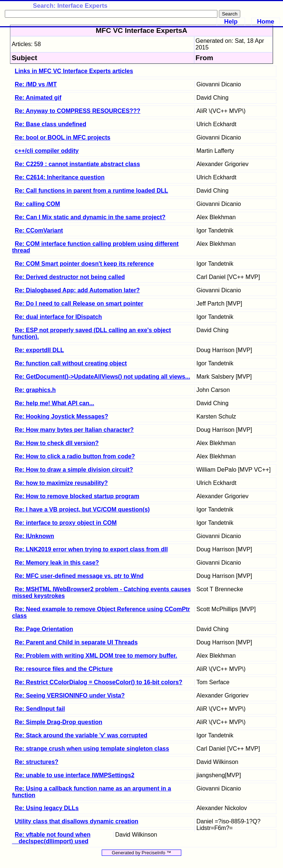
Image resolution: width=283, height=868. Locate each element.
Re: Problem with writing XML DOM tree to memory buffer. (96, 656)
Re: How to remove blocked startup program (77, 496)
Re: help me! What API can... (54, 403)
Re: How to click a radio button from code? (75, 456)
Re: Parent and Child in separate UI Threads (76, 642)
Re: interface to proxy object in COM (66, 523)
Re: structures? (36, 762)
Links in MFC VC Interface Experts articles (74, 71)
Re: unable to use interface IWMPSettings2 (75, 775)
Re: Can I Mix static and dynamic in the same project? (90, 217)
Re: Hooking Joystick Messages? (61, 416)
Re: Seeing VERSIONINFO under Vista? (70, 695)
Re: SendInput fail (40, 709)
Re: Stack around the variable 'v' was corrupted (81, 735)
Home (266, 22)
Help (231, 22)
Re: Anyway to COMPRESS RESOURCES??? (78, 111)
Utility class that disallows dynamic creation (76, 821)
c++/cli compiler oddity (47, 151)
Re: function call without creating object (71, 363)
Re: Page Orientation (44, 629)
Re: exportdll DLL (39, 350)
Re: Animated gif (38, 98)
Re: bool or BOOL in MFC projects (62, 137)
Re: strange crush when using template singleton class (92, 749)
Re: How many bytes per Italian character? (74, 430)
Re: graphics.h (35, 390)
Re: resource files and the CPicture (64, 669)
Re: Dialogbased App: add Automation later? (77, 290)
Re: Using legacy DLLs (47, 808)
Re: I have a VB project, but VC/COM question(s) (82, 509)
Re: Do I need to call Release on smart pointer (79, 304)
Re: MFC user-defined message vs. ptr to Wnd (79, 576)
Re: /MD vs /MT (36, 84)
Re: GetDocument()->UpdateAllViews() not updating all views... (102, 377)
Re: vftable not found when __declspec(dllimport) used (51, 838)
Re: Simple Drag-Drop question (58, 722)
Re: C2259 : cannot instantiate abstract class (77, 164)
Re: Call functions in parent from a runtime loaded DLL (91, 191)
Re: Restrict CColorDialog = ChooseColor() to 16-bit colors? (99, 682)
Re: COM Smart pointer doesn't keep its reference (84, 264)
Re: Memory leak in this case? (57, 563)
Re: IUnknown (34, 536)
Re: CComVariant (39, 230)
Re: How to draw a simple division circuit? (74, 470)
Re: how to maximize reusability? (61, 483)
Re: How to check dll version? (57, 443)
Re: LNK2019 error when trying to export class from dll (91, 549)
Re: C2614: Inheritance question (60, 177)
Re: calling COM (37, 204)
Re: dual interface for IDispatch (58, 317)
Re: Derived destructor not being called (70, 277)
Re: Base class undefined (50, 124)
